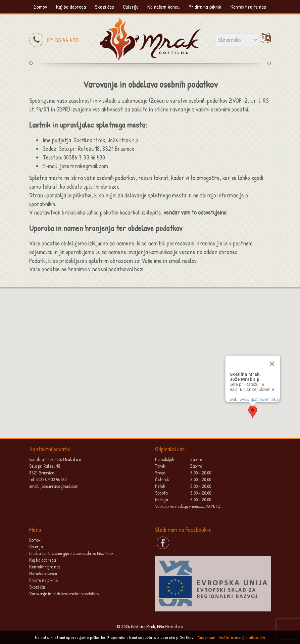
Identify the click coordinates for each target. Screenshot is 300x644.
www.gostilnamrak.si (260, 399)
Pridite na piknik (205, 7)
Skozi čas (105, 7)
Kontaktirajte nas (248, 7)
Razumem (207, 637)
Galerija (131, 7)
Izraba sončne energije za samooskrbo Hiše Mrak (71, 553)
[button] (253, 412)
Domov (40, 7)
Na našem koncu (163, 7)
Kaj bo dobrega (71, 7)
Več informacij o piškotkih (242, 637)
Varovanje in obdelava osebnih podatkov (64, 593)
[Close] (272, 364)
